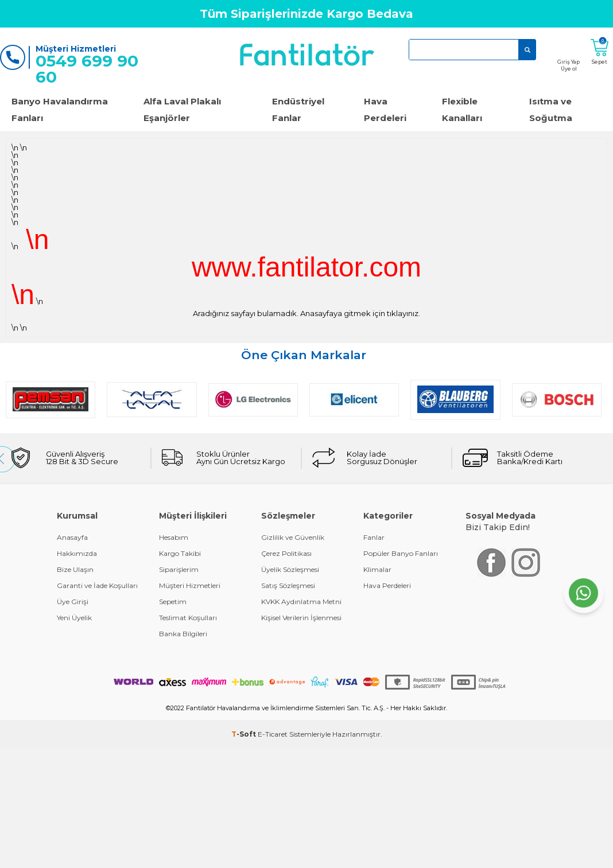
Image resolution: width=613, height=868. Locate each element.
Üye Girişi (73, 602)
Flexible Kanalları (462, 110)
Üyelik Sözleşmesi (290, 569)
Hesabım (174, 537)
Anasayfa (72, 537)
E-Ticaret (273, 734)
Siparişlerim (179, 569)
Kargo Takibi (180, 553)
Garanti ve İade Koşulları (97, 585)
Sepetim (173, 602)
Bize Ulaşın (75, 569)
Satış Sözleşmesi (288, 585)
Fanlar (374, 537)
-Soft (245, 734)
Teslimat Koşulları (188, 618)
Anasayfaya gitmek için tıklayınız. (360, 313)
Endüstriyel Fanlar (298, 110)
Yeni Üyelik (74, 618)
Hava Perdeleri (385, 110)
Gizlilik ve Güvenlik (293, 537)
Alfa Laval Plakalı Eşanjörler (182, 110)
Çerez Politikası (286, 553)
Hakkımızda (77, 553)
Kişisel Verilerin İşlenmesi (301, 618)
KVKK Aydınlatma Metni (301, 602)
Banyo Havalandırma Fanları (60, 110)
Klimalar (377, 569)
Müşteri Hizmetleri (190, 585)
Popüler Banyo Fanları (401, 553)
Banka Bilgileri (183, 634)
